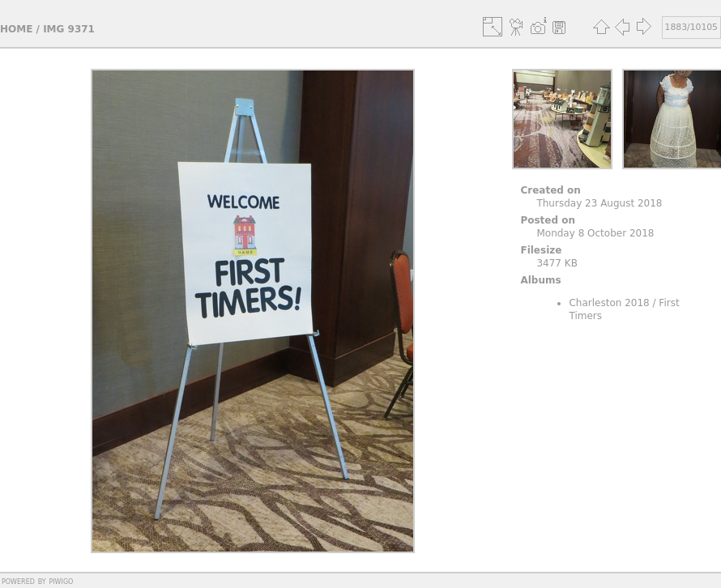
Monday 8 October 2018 (595, 233)
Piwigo (61, 581)
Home (16, 29)
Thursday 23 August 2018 (599, 203)
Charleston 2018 (609, 303)
